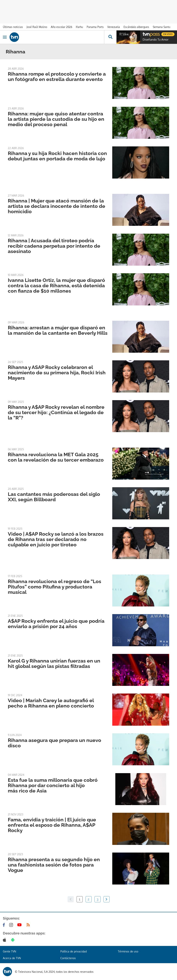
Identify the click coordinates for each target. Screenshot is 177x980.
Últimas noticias (13, 27)
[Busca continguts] (110, 37)
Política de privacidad (74, 951)
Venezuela (114, 27)
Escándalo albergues (136, 27)
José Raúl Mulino (37, 27)
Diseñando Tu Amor (156, 40)
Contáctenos (68, 958)
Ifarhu (79, 27)
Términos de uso (128, 951)
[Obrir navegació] (5, 37)
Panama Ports (95, 27)
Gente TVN (9, 951)
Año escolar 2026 (61, 27)
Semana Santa (162, 27)
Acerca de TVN (12, 958)
